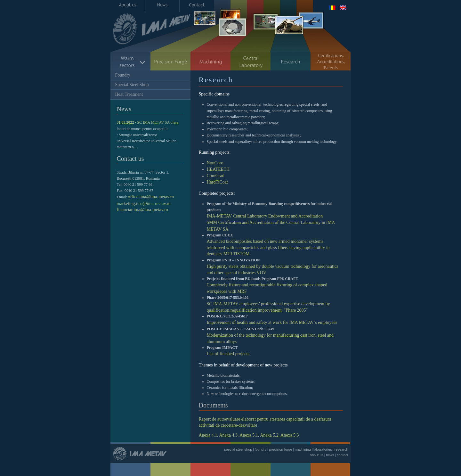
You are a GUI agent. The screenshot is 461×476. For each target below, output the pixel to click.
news (330, 455)
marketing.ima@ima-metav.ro (144, 204)
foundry (261, 449)
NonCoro (215, 163)
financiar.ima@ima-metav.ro (142, 210)
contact (342, 455)
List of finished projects (228, 354)
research (341, 449)
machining (303, 449)
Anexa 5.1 (249, 435)
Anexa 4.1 (208, 435)
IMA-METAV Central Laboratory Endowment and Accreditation (265, 216)
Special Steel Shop (132, 85)
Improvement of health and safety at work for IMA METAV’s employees (272, 322)
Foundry (123, 75)
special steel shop (238, 449)
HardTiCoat (217, 182)
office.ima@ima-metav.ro (151, 197)
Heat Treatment (129, 94)
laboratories (323, 449)
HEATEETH (218, 169)
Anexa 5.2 (269, 435)
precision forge (280, 449)
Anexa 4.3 (228, 435)
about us (317, 455)
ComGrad (216, 176)
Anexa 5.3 (290, 435)
